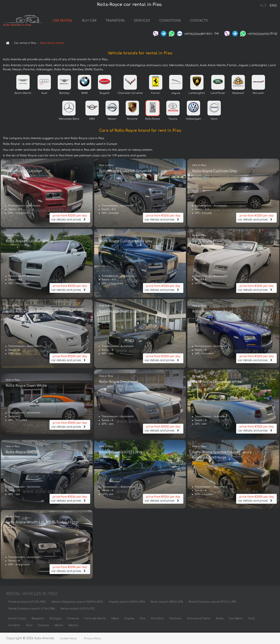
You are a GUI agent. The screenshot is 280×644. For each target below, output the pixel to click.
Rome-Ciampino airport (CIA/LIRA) (32, 610)
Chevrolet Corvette (130, 94)
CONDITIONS (176, 21)
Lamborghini (197, 94)
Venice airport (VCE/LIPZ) (77, 610)
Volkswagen (194, 120)
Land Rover (218, 94)
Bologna (56, 620)
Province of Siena (199, 620)
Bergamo (38, 620)
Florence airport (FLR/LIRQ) (27, 603)
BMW (85, 94)
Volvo (214, 120)
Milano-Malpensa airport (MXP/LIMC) (77, 603)
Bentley (64, 94)
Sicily (252, 620)
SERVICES (147, 21)
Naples (129, 620)
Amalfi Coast (17, 620)
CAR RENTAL (68, 21)
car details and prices (70, 218)
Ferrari (156, 94)
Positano (175, 620)
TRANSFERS (121, 21)
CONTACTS (204, 21)
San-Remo (236, 620)
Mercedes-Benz (69, 120)
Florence (73, 620)
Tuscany (43, 626)
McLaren (258, 94)
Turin (29, 626)
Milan (115, 620)
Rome (220, 620)
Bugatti (105, 94)
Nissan (112, 120)
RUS (263, 6)
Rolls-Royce (153, 120)
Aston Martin (23, 94)
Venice (59, 626)
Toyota (173, 120)
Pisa (143, 620)
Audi (44, 94)
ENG (273, 6)
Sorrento (14, 626)
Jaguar (176, 94)
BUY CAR (95, 21)
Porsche (132, 120)
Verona (73, 626)
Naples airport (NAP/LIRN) (127, 603)
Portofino (157, 620)
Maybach (238, 94)
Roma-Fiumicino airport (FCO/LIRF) (212, 603)
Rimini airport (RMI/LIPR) (167, 603)
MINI (92, 120)
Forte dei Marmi (95, 620)
